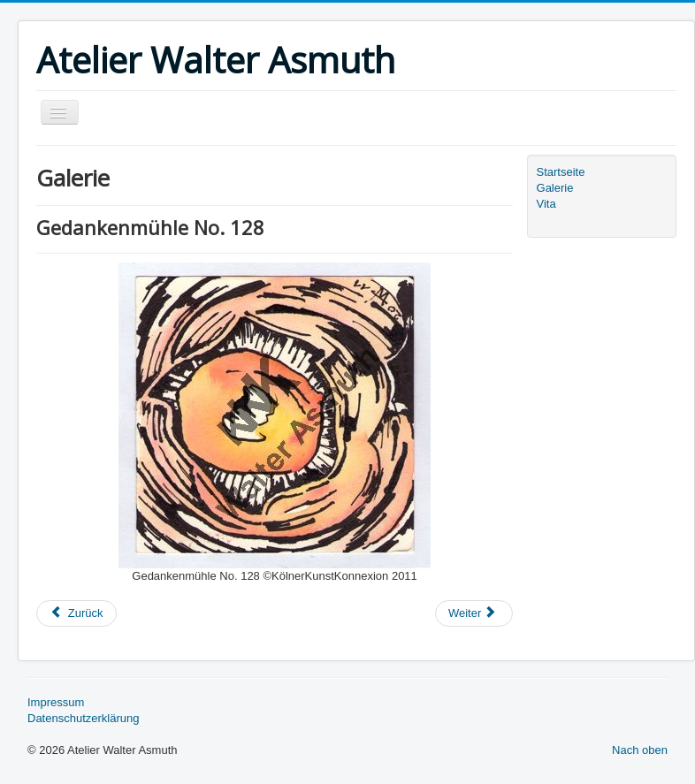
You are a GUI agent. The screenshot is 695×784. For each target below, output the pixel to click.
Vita (546, 204)
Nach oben (640, 750)
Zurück (76, 613)
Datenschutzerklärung (83, 718)
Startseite (561, 172)
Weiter (473, 613)
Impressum (56, 702)
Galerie (555, 188)
